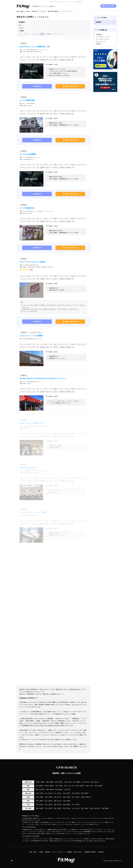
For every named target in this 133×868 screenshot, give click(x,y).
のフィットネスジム (39, 11)
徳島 (37, 801)
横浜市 (52, 786)
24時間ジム (43, 34)
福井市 (68, 793)
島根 (55, 805)
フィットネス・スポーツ (103, 39)
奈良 (73, 797)
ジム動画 (40, 852)
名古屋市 (42, 790)
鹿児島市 (97, 808)
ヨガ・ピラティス (101, 42)
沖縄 (103, 808)
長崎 (55, 808)
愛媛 (55, 801)
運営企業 (101, 852)
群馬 (96, 786)
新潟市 (41, 793)
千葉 (56, 786)
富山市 (50, 793)
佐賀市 (50, 808)
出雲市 (59, 805)
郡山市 (97, 782)
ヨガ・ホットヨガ (58, 34)
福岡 (37, 808)
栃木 (77, 786)
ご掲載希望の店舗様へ (90, 852)
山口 (73, 805)
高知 (64, 801)
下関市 (77, 805)
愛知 (37, 790)
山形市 (70, 782)
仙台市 (88, 782)
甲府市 (77, 793)
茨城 (87, 786)
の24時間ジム (54, 11)
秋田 (56, 782)
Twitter (12, 861)
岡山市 (50, 805)
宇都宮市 (82, 786)
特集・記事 (33, 852)
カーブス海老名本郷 (27, 100)
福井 (64, 793)
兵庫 (55, 797)
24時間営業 (99, 35)
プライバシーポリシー (58, 852)
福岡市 (41, 808)
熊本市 (68, 808)
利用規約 (47, 852)
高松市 (50, 801)
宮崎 (82, 808)
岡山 (46, 805)
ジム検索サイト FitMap (24, 11)
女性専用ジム (50, 34)
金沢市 (59, 793)
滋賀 (64, 797)
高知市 (68, 801)
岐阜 (56, 790)
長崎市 (59, 808)
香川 (46, 801)
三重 (65, 790)
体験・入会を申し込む (72, 86)
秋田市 (61, 782)
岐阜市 (61, 790)
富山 (46, 793)
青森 (47, 782)
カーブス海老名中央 (27, 208)
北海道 (38, 782)
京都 (46, 797)
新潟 (37, 793)
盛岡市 (79, 782)
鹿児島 (92, 808)
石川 (55, 793)
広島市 (41, 805)
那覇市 (107, 808)
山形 (65, 782)
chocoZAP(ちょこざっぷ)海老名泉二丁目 (35, 47)
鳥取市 (68, 805)
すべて (21, 34)
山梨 (73, 793)
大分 (73, 808)
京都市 (50, 797)
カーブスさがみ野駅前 (28, 154)
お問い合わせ (78, 852)
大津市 (68, 797)
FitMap (111, 861)
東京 (37, 786)
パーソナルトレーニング (103, 37)
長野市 (86, 793)
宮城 (83, 782)
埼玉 (65, 786)
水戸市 (91, 786)
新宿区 (41, 786)
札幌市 (43, 782)
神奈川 (47, 786)
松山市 (59, 801)
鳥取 (64, 805)
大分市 (77, 808)
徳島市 (41, 801)
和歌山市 (88, 797)
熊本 (64, 808)
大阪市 (41, 797)
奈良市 (77, 797)
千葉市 (61, 786)
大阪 (37, 797)
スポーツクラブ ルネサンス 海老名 (32, 262)
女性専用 (98, 44)
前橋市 (100, 786)
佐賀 (46, 808)
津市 (69, 790)
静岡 (47, 790)
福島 (92, 782)
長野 (82, 793)
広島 (37, 805)
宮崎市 (86, 808)
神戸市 (59, 797)
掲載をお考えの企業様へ (108, 6)
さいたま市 (71, 786)
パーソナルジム (35, 34)
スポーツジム (27, 34)
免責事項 (69, 852)
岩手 (74, 782)
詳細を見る (38, 86)
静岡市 (52, 790)
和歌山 (83, 797)
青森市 (52, 782)
